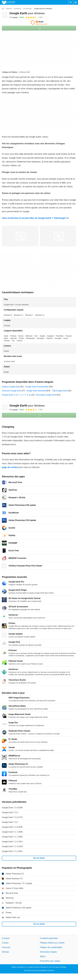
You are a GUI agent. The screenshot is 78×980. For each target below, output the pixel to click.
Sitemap (5, 952)
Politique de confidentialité (51, 947)
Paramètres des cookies (50, 961)
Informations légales (48, 952)
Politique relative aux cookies (52, 943)
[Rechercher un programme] (71, 2)
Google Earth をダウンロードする (16, 395)
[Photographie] (28, 9)
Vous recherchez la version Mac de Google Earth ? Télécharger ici (35, 218)
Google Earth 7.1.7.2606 (12, 832)
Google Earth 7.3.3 (10, 812)
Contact (5, 943)
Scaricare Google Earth (12, 391)
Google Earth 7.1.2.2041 (12, 851)
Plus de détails (39, 858)
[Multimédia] (18, 9)
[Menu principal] (76, 2)
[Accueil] (3, 9)
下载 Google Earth (59, 391)
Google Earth (27, 13)
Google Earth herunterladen (37, 387)
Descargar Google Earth (46, 395)
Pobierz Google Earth (11, 387)
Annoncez (6, 947)
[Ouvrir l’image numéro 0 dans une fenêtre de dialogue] (20, 236)
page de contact (10, 467)
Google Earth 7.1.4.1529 (12, 846)
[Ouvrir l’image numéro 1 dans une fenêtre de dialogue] (58, 236)
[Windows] (9, 9)
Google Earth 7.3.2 (10, 822)
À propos (6, 938)
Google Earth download (36, 391)
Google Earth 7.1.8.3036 (12, 827)
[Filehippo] (8, 2)
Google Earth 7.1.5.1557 (12, 842)
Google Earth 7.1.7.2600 (12, 837)
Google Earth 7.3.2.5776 (12, 817)
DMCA (43, 956)
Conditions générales (49, 938)
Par (14, 17)
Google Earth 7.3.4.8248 (12, 808)
